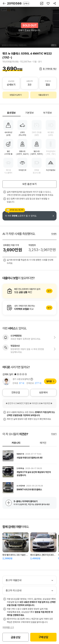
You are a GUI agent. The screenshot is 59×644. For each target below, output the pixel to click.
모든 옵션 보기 (29, 184)
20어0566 (18, 3)
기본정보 (29, 113)
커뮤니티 (16, 443)
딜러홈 (49, 381)
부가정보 (48, 113)
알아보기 (29, 291)
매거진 (43, 443)
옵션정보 (11, 113)
